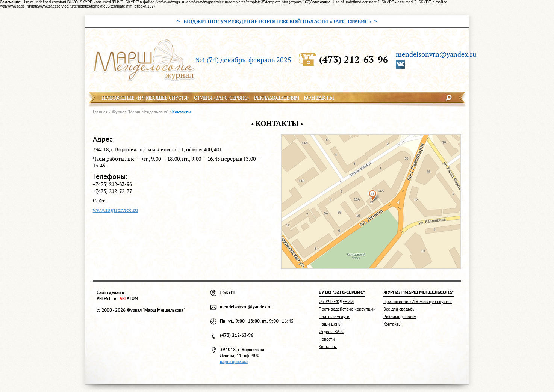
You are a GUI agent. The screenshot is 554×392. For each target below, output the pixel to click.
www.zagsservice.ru (115, 210)
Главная (100, 112)
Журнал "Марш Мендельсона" (140, 112)
